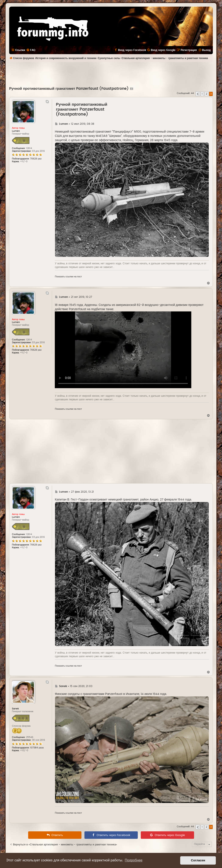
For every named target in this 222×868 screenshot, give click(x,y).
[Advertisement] (111, 74)
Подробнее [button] (134, 860)
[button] (198, 94)
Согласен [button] (198, 860)
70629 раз (36, 159)
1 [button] (202, 94)
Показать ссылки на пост (68, 277)
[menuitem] (31, 50)
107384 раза (37, 748)
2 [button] (206, 94)
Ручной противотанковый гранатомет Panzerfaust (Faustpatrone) (69, 89)
